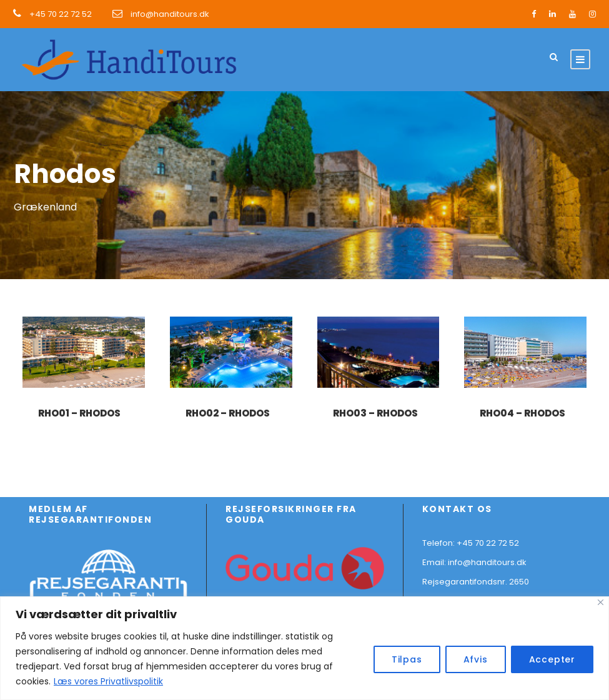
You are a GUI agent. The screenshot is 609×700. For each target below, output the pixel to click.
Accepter (552, 659)
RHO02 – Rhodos (228, 413)
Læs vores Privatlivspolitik (108, 681)
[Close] (601, 602)
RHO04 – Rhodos (522, 413)
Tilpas (407, 659)
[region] (304, 648)
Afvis (476, 659)
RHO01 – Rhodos (79, 413)
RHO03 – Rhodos (375, 413)
